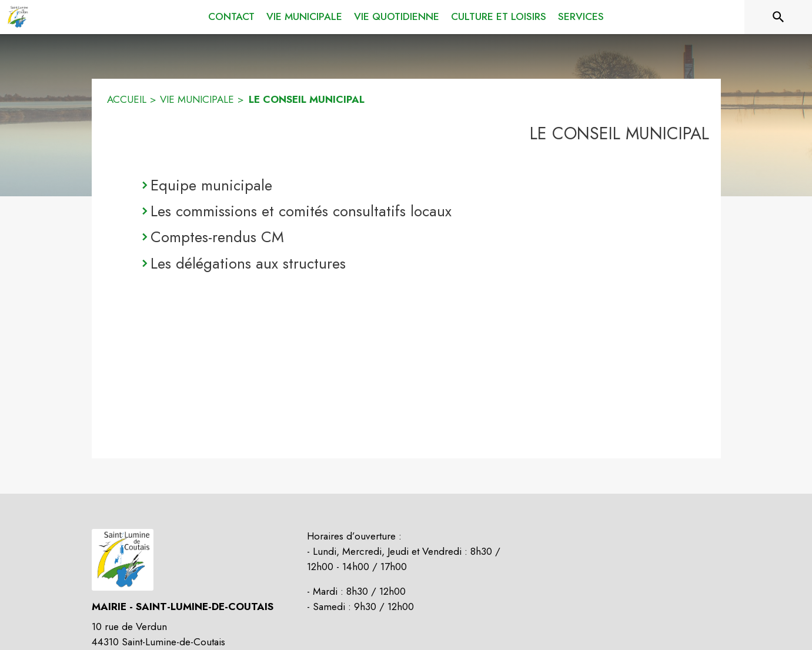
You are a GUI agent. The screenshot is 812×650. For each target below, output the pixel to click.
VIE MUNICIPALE (197, 99)
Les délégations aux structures (248, 263)
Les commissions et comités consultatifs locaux (301, 211)
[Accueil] (18, 17)
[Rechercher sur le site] (778, 17)
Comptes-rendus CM (217, 237)
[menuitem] (231, 17)
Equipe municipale (211, 185)
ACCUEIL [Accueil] (127, 99)
